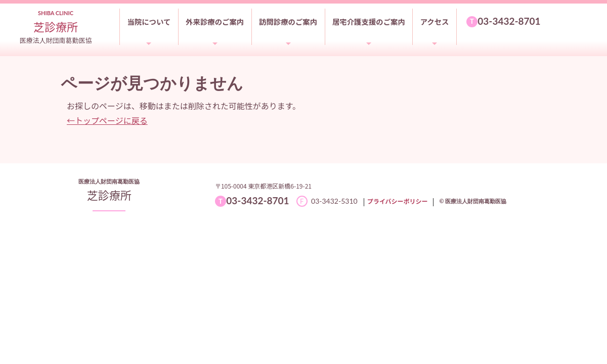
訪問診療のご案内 (288, 21)
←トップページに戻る (107, 120)
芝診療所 (109, 195)
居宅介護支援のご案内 (369, 21)
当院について (149, 21)
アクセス (435, 21)
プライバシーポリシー (398, 201)
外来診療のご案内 (215, 21)
